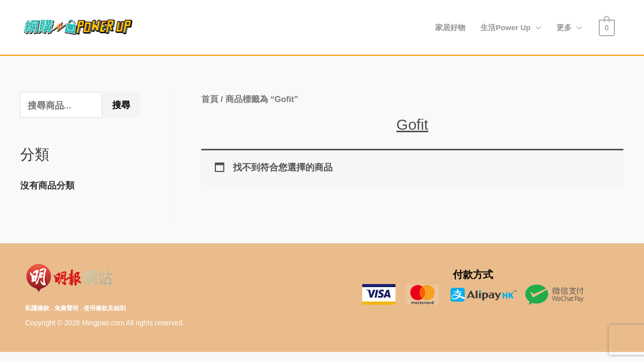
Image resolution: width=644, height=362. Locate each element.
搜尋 (121, 105)
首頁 (210, 99)
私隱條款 (37, 308)
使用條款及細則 (105, 308)
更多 (564, 27)
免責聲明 (66, 308)
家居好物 (450, 27)
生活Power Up (505, 27)
